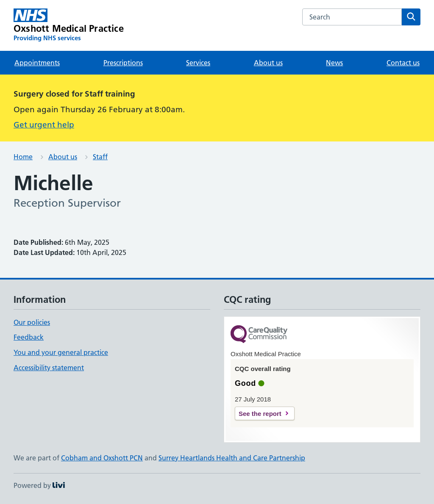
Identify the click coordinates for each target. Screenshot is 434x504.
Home (23, 157)
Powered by (39, 485)
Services (198, 63)
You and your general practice (61, 352)
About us (268, 63)
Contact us (403, 63)
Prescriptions (123, 63)
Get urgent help (44, 125)
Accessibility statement (49, 368)
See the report (260, 414)
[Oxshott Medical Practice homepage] (69, 25)
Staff (100, 157)
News (334, 63)
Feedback (29, 337)
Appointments (37, 63)
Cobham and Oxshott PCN (102, 458)
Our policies (32, 322)
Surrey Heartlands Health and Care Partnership (232, 458)
